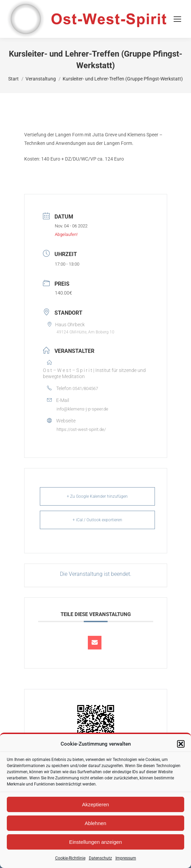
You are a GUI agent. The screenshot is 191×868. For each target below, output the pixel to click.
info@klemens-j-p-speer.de (82, 409)
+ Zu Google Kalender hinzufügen (97, 496)
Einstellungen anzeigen (95, 842)
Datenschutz (100, 858)
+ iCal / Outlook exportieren (97, 520)
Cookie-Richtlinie (70, 858)
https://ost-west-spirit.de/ (81, 429)
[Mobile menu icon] (177, 19)
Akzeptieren (95, 804)
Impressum (126, 858)
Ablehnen (95, 823)
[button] (181, 744)
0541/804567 (85, 388)
